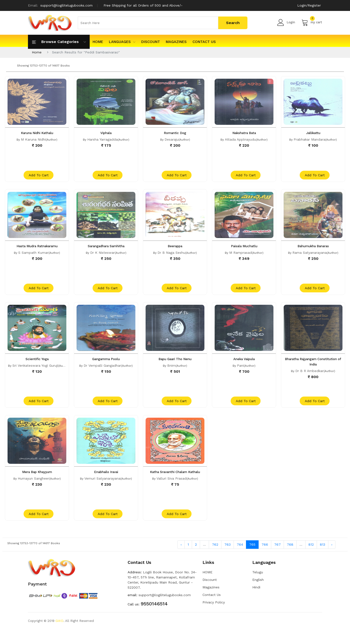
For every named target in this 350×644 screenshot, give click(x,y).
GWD (59, 635)
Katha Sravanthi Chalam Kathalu (175, 483)
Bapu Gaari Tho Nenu (175, 366)
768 (290, 559)
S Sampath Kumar (33, 256)
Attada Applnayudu (240, 139)
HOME (98, 42)
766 (265, 559)
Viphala (106, 133)
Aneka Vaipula (244, 366)
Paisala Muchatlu (244, 249)
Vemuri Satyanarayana (102, 489)
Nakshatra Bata (244, 133)
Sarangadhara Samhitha (106, 249)
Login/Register (309, 5)
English (258, 594)
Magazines (176, 42)
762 (215, 559)
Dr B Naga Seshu (171, 256)
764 (240, 559)
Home (37, 52)
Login (286, 22)
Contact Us (204, 42)
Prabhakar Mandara (309, 139)
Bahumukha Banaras (313, 249)
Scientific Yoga (37, 366)
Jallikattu (313, 133)
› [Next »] (332, 559)
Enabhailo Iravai (106, 483)
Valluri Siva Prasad (171, 489)
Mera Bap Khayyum (37, 483)
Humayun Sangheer (33, 489)
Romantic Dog (175, 133)
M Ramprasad (241, 256)
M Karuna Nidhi (33, 139)
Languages (122, 42)
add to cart (38, 178)
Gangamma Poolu (106, 366)
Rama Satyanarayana (310, 256)
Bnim (171, 373)
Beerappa (175, 249)
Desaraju (171, 139)
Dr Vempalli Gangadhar (102, 373)
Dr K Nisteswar (102, 256)
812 (311, 559)
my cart (312, 22)
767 (277, 559)
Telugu (258, 587)
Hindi (256, 602)
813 (323, 559)
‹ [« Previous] (181, 559)
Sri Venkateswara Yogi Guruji (35, 373)
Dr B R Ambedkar (309, 378)
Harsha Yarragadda (102, 139)
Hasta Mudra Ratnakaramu (37, 249)
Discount (151, 42)
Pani (240, 373)
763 (227, 559)
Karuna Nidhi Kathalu (37, 133)
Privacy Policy (214, 617)
